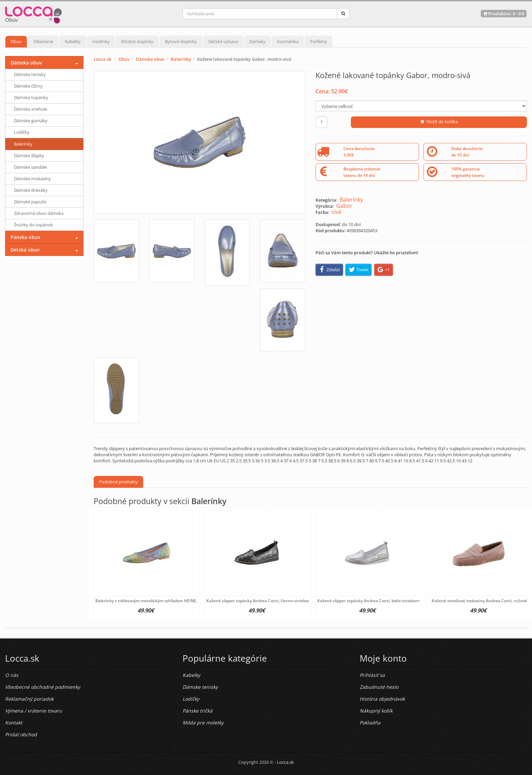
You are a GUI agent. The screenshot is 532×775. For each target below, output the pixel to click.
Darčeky (258, 41)
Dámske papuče (30, 202)
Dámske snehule (31, 109)
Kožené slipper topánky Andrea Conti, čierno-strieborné (260, 601)
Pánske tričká (197, 711)
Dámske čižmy (28, 86)
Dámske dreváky (31, 190)
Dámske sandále (30, 167)
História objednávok (382, 699)
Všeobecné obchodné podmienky (43, 687)
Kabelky (73, 41)
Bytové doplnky (181, 41)
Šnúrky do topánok (33, 225)
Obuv (16, 41)
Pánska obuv (25, 237)
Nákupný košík (376, 711)
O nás (12, 675)
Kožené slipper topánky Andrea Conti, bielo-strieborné (370, 601)
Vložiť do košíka (439, 122)
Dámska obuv (150, 59)
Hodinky (101, 41)
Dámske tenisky (30, 74)
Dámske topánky (31, 97)
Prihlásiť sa (372, 675)
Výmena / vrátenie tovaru (34, 711)
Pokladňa (370, 723)
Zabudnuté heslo (379, 687)
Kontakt (14, 723)
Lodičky (22, 132)
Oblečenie (43, 41)
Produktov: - (504, 14)
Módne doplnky (137, 41)
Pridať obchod (21, 734)
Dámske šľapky (29, 155)
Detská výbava (223, 41)
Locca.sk (102, 59)
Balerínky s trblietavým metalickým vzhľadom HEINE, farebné (154, 601)
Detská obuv (25, 250)
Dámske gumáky (31, 121)
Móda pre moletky (203, 723)
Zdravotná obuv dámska (39, 213)
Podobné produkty (118, 482)
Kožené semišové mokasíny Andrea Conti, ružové (479, 601)
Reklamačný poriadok (29, 699)
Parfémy (319, 41)
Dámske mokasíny (32, 179)
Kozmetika (288, 41)
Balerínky (181, 59)
